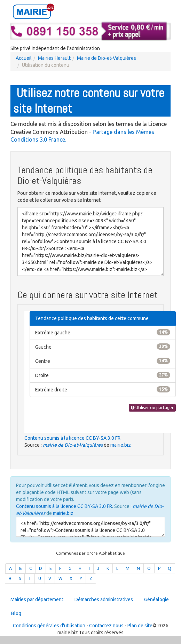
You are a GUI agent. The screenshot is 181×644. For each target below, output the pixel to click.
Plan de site (140, 626)
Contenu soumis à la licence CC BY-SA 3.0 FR (72, 438)
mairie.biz (121, 445)
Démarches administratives (104, 599)
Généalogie (156, 599)
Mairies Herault (54, 58)
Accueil (24, 58)
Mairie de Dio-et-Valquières (107, 58)
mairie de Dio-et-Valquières (73, 445)
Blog (16, 613)
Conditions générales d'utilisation (49, 626)
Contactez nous (106, 626)
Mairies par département (37, 599)
